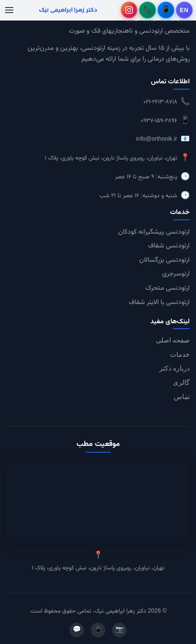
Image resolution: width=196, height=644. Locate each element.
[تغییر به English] (184, 10)
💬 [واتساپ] (77, 630)
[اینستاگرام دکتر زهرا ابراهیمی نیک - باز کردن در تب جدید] (129, 10)
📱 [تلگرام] (98, 630)
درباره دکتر (174, 368)
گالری (181, 383)
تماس (182, 397)
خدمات (180, 354)
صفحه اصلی (173, 340)
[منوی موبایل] (9, 10)
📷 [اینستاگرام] (120, 630)
